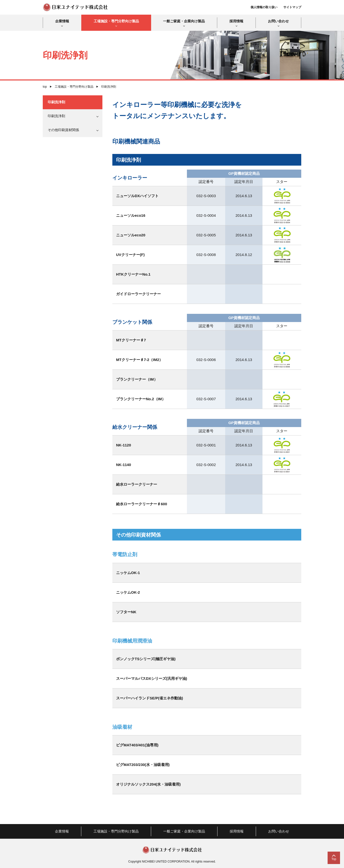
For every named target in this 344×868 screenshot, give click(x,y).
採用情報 (236, 21)
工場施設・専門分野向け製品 (116, 21)
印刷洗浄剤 (56, 102)
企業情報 (62, 21)
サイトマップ (292, 7)
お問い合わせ (278, 21)
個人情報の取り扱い (264, 7)
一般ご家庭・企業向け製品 (184, 21)
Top (334, 859)
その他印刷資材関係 (63, 130)
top (45, 87)
